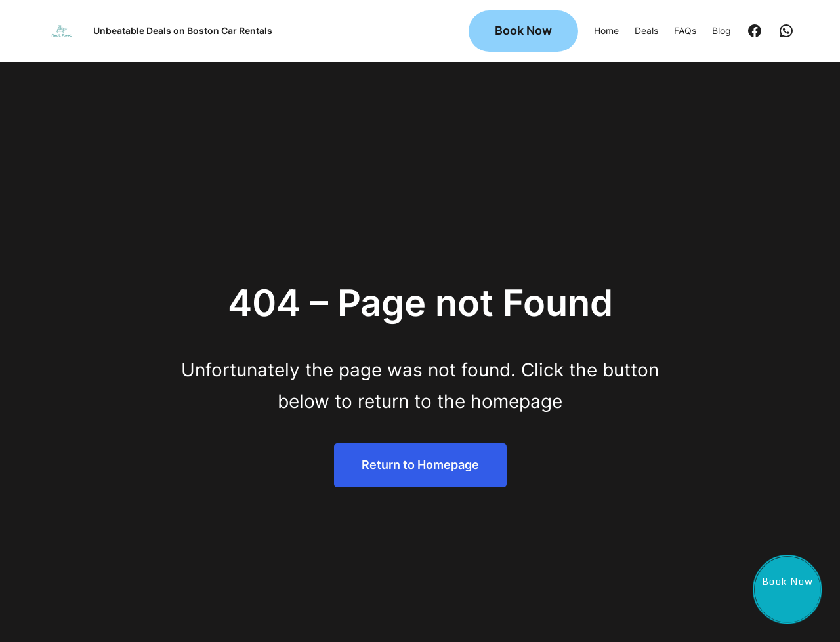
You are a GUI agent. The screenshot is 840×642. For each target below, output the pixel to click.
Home (606, 31)
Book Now (523, 30)
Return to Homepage (420, 465)
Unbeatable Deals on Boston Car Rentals (183, 31)
